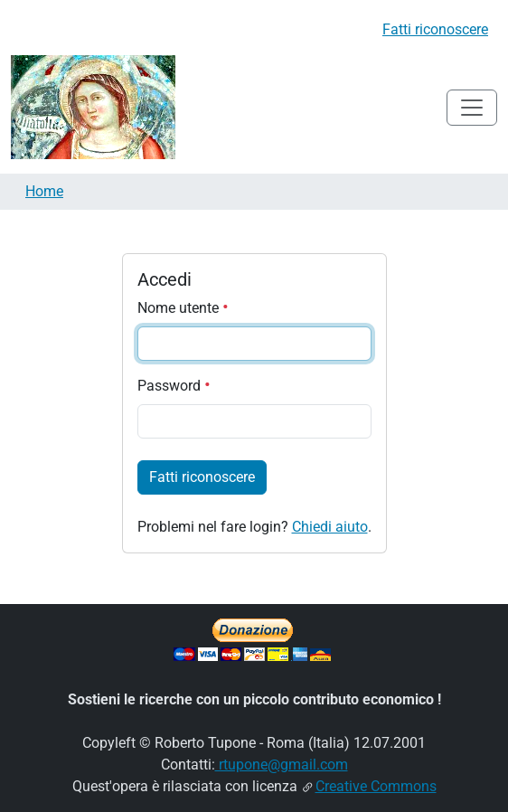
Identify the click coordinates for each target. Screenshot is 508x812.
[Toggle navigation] (472, 108)
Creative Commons (376, 786)
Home (44, 191)
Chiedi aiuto (330, 527)
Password (174, 386)
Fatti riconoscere (435, 29)
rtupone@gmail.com (282, 765)
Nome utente (183, 308)
